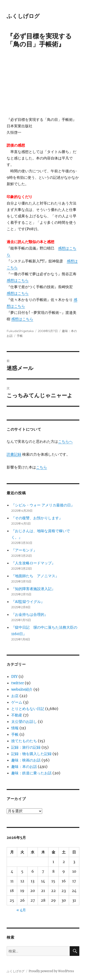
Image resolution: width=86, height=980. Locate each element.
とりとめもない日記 (28, 709)
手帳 (20, 336)
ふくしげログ (23, 16)
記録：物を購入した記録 (31, 754)
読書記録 (14, 454)
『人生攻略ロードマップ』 (33, 563)
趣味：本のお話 (24, 767)
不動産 (17, 715)
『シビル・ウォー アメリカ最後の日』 (43, 505)
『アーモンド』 (24, 550)
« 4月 (21, 910)
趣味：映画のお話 (26, 760)
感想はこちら (18, 280)
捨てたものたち (24, 741)
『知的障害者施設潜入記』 (33, 589)
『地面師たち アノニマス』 (35, 576)
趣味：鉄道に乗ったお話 (31, 773)
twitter (18, 683)
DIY (14, 676)
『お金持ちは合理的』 (30, 614)
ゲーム (17, 702)
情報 (15, 728)
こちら (42, 467)
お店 (15, 696)
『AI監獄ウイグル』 (28, 602)
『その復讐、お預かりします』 (37, 518)
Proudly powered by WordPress (51, 971)
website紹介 (22, 689)
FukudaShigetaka (20, 331)
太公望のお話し (24, 722)
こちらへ (65, 441)
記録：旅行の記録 (26, 747)
